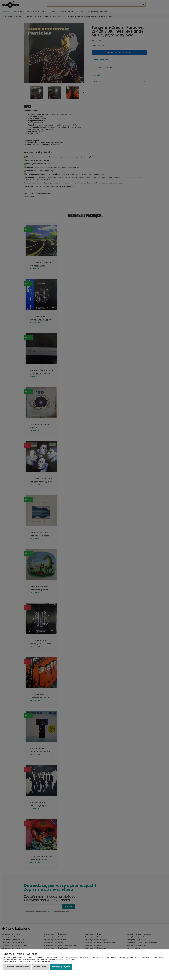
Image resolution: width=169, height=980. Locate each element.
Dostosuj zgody (41, 967)
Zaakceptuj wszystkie (61, 967)
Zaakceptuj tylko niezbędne (17, 967)
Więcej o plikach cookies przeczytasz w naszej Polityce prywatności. (29, 961)
